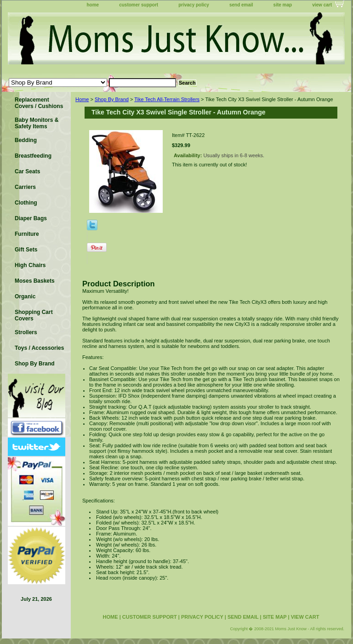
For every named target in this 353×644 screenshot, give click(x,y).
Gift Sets (26, 250)
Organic (25, 296)
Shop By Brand (112, 99)
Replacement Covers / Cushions (39, 103)
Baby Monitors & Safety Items (37, 123)
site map (283, 5)
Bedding (26, 140)
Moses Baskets (35, 281)
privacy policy (194, 5)
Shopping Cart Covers (34, 315)
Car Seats (27, 171)
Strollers (26, 332)
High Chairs (30, 265)
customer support (139, 5)
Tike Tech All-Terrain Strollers (167, 99)
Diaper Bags (31, 218)
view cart (322, 5)
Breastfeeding (33, 156)
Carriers (25, 187)
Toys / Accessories (39, 348)
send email (241, 5)
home (93, 5)
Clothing (26, 203)
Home (82, 99)
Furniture (27, 234)
